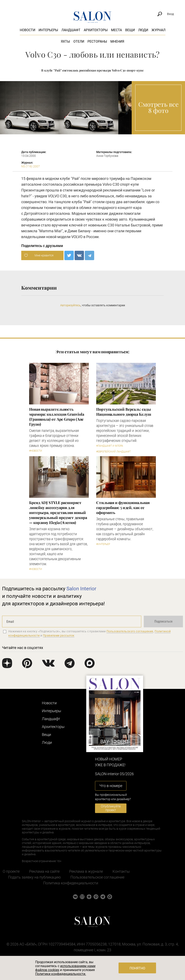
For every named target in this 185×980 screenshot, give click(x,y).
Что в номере (111, 786)
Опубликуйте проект (111, 808)
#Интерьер (103, 544)
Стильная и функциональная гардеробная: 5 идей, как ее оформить (123, 508)
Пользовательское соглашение (97, 877)
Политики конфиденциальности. (61, 974)
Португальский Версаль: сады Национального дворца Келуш (124, 412)
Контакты (121, 871)
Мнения (117, 41)
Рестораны (97, 41)
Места (116, 30)
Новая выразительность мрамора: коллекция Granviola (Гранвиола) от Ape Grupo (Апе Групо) (57, 417)
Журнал (158, 30)
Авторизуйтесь (70, 305)
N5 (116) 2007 (31, 166)
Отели (79, 41)
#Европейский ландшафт (113, 452)
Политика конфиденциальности (71, 883)
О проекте (11, 871)
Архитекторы (96, 30)
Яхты (65, 41)
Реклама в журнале (86, 871)
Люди (143, 30)
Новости (27, 30)
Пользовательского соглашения (130, 631)
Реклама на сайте (44, 871)
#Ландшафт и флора (110, 446)
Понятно (137, 968)
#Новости (36, 451)
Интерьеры (48, 30)
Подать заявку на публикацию (34, 877)
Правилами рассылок (59, 635)
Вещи (130, 30)
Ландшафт (71, 30)
